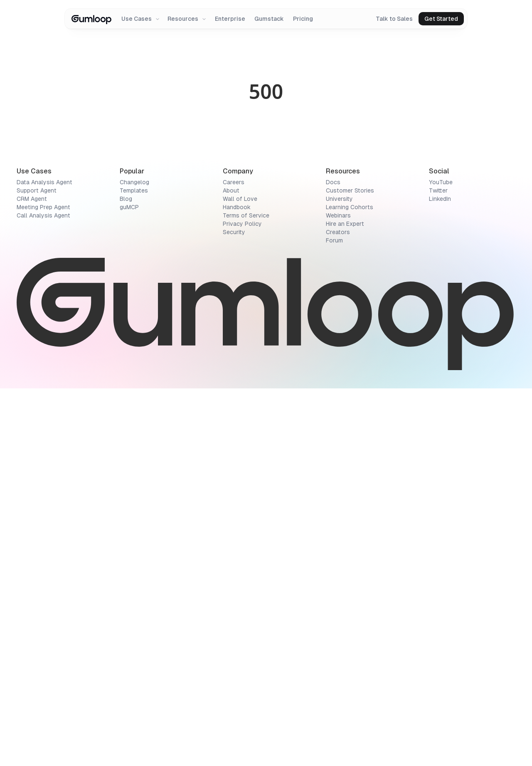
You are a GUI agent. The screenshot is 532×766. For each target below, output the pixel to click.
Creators (338, 610)
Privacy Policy (242, 601)
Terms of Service (246, 593)
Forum (334, 618)
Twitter (438, 568)
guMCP (129, 585)
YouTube (441, 560)
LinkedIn (440, 576)
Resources (187, 19)
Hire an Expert (345, 601)
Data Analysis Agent (44, 560)
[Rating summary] (105, 107)
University (339, 576)
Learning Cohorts (350, 585)
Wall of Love (240, 576)
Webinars (338, 593)
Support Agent (37, 568)
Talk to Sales (394, 19)
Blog (126, 576)
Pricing (303, 19)
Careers (234, 560)
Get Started (441, 19)
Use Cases (141, 19)
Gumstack (269, 19)
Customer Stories (350, 568)
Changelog (134, 560)
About (231, 568)
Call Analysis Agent (43, 593)
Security (234, 610)
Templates (134, 568)
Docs (333, 560)
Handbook (237, 585)
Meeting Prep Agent (43, 585)
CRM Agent (32, 576)
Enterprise (230, 19)
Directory (26, 64)
